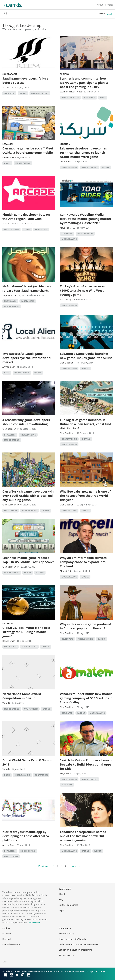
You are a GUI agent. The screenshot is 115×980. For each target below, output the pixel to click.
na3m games (10, 301)
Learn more (34, 923)
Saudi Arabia (10, 74)
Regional (65, 74)
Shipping (86, 439)
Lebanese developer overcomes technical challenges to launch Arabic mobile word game (83, 153)
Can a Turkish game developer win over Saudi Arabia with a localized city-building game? (28, 496)
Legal (62, 910)
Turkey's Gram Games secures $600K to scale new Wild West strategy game (82, 290)
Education (67, 785)
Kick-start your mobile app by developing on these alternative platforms (26, 836)
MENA (103, 97)
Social (27, 230)
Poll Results (10, 647)
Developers (10, 435)
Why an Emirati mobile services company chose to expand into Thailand (83, 562)
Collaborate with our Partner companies (79, 944)
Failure (81, 713)
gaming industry (40, 93)
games (7, 163)
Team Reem (9, 93)
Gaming (85, 369)
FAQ (61, 899)
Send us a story (66, 933)
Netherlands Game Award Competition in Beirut (22, 696)
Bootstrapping (69, 439)
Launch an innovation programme (76, 950)
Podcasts (7, 933)
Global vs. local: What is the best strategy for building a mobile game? (26, 632)
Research (7, 939)
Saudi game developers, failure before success (25, 81)
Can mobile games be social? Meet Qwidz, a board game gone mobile (28, 150)
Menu (102, 14)
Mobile (106, 167)
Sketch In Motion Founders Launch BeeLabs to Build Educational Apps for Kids (86, 764)
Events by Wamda (11, 944)
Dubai (7, 775)
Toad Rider (67, 234)
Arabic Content (89, 167)
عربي (110, 14)
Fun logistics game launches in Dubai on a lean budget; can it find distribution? (86, 424)
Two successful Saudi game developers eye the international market (27, 358)
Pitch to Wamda (67, 955)
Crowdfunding (28, 435)
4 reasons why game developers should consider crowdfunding (26, 422)
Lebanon (8, 144)
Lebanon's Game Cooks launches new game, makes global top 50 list (86, 356)
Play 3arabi (90, 97)
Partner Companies (68, 905)
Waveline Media (85, 234)
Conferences (41, 775)
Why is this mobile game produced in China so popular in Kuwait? (86, 626)
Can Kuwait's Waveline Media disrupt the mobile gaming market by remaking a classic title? (86, 219)
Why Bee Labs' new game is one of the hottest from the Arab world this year (85, 496)
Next (74, 866)
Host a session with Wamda (72, 939)
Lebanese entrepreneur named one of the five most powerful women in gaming (83, 836)
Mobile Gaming (23, 163)
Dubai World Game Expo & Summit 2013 (28, 762)
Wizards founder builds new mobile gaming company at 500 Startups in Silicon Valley (86, 698)
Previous (43, 866)
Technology (41, 230)
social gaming (11, 230)
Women (98, 851)
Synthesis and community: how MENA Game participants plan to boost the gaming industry (84, 83)
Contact (109, 5)
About (100, 5)
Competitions (31, 709)
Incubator (67, 713)
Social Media (11, 511)
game (7, 373)
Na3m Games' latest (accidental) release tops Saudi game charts (27, 288)
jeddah (23, 93)
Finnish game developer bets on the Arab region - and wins (26, 217)
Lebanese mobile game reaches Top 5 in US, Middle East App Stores (28, 560)
